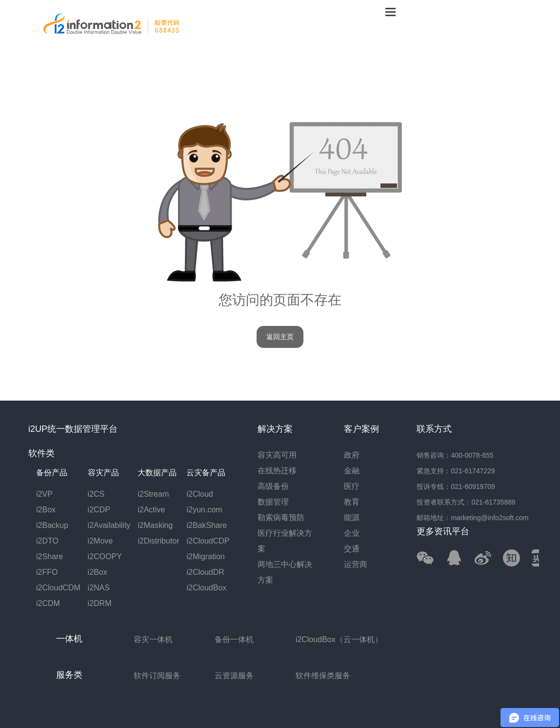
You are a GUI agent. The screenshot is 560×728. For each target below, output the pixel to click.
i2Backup (52, 525)
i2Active (151, 510)
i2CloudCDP (208, 541)
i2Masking (155, 525)
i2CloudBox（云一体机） (339, 639)
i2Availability (109, 525)
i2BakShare (207, 525)
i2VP (44, 494)
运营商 (356, 564)
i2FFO (47, 572)
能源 (352, 517)
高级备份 (273, 486)
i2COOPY (105, 556)
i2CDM (48, 603)
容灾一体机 (153, 639)
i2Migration (205, 556)
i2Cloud (200, 494)
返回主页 (280, 337)
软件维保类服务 (323, 676)
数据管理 (273, 502)
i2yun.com (204, 510)
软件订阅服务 (157, 676)
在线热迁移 (277, 471)
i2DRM (100, 603)
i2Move (100, 541)
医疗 (352, 486)
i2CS (96, 494)
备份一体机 (234, 639)
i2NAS (99, 588)
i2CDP (99, 510)
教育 (352, 502)
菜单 (390, 11)
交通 (352, 549)
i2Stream (153, 494)
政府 (352, 455)
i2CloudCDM (58, 588)
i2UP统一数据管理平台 (73, 429)
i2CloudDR (205, 572)
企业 (352, 533)
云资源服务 (234, 676)
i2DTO (47, 541)
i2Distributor (158, 541)
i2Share (50, 556)
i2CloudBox (206, 588)
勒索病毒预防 (281, 517)
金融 (352, 471)
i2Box (46, 510)
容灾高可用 (277, 455)
